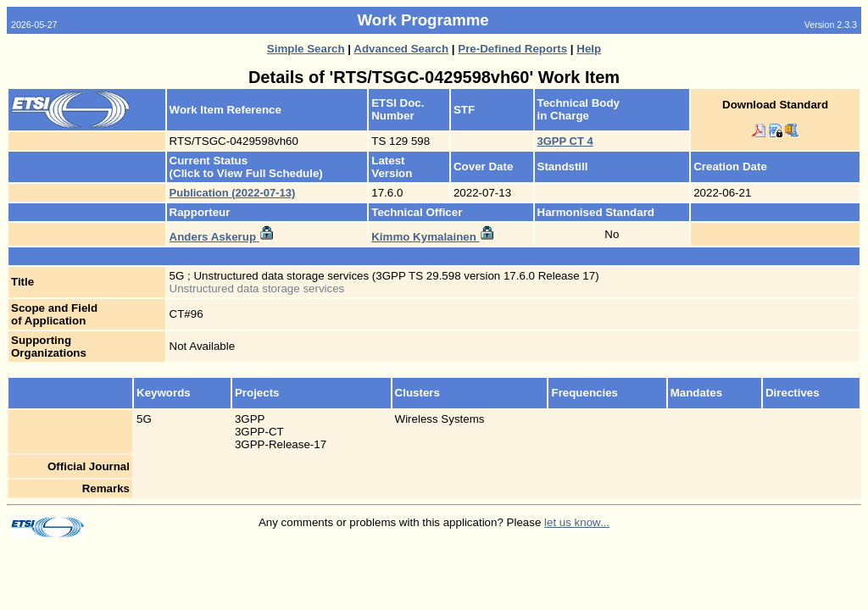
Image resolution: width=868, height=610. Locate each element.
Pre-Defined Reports (512, 49)
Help (589, 49)
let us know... (577, 522)
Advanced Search (401, 49)
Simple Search (306, 49)
